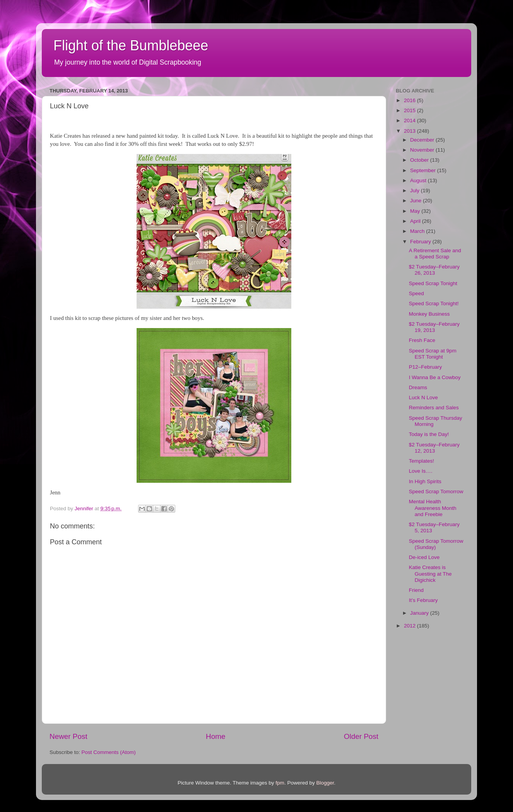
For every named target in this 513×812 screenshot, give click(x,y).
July (416, 191)
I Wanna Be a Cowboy (435, 377)
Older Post (361, 736)
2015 (410, 110)
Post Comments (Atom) (109, 752)
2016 (410, 100)
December (423, 140)
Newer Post (68, 736)
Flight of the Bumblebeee (131, 45)
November (423, 150)
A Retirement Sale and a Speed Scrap (435, 254)
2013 (410, 131)
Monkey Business (429, 314)
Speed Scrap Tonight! (434, 303)
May (416, 211)
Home (215, 736)
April (416, 221)
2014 (410, 121)
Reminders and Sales (434, 408)
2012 (410, 626)
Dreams (418, 387)
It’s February (423, 600)
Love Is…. (421, 471)
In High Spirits (425, 481)
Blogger (325, 783)
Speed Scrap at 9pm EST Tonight (433, 354)
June (416, 201)
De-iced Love (424, 557)
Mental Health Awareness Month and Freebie (433, 508)
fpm (280, 783)
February (421, 242)
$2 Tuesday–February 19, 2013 (434, 327)
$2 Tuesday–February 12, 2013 (434, 448)
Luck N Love (423, 397)
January (420, 613)
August (419, 180)
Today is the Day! (429, 434)
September (424, 170)
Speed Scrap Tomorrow (436, 491)
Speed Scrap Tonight (433, 283)
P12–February (426, 367)
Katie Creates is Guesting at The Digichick (430, 574)
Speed (416, 293)
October (420, 160)
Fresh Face (422, 340)
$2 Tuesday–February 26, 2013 (434, 270)
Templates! (422, 461)
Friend (416, 590)
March (418, 231)
